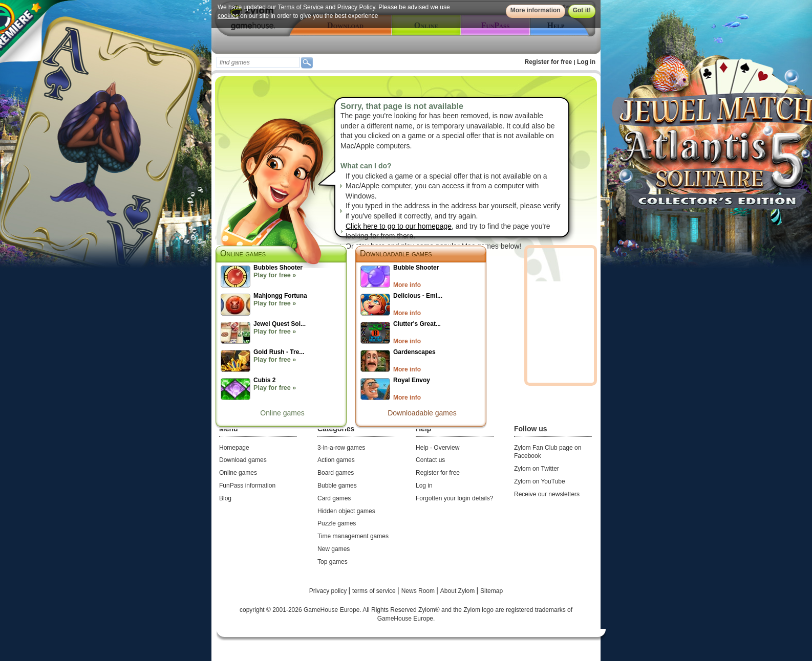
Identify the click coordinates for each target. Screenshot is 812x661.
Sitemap (492, 591)
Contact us (430, 460)
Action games (336, 460)
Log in (586, 62)
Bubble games (337, 486)
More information (536, 10)
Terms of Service (301, 7)
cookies (228, 16)
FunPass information (247, 486)
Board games (336, 473)
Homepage (234, 448)
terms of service (375, 591)
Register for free (549, 62)
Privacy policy (329, 591)
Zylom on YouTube (540, 481)
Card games (334, 498)
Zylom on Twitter (537, 469)
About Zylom (458, 591)
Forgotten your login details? (454, 498)
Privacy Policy (356, 7)
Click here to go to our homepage (399, 226)
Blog (225, 498)
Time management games (353, 536)
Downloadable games (396, 254)
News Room (419, 591)
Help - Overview (437, 448)
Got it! (582, 10)
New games (334, 549)
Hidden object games (346, 511)
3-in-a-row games (341, 448)
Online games (282, 413)
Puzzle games (337, 523)
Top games (333, 562)
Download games (243, 460)
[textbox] (258, 62)
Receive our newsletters (547, 494)
